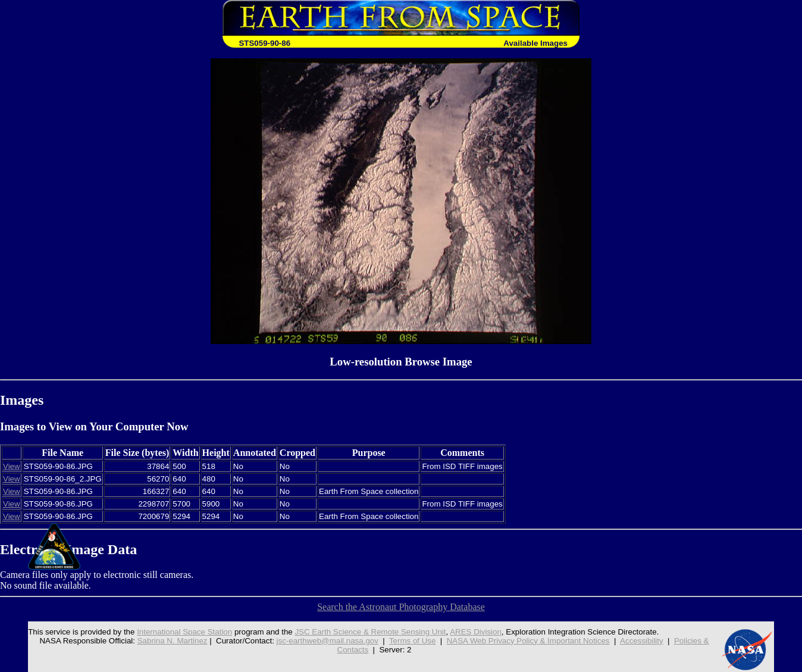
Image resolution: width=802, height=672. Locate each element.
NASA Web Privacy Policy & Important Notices (528, 641)
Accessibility (642, 641)
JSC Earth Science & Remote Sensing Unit (370, 632)
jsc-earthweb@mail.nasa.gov (328, 641)
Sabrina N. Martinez (173, 641)
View (12, 466)
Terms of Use (413, 641)
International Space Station (184, 632)
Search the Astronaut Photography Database (401, 607)
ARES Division (476, 632)
